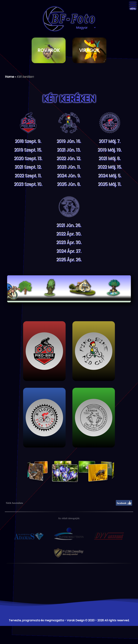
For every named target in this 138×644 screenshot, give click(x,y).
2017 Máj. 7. (110, 142)
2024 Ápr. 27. (69, 251)
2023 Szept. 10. (28, 184)
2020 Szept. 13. (28, 159)
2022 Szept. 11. (28, 176)
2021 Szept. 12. (28, 167)
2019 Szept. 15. (28, 150)
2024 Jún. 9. (69, 176)
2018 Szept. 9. (28, 142)
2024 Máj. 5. (110, 176)
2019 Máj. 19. (110, 150)
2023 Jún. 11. (69, 167)
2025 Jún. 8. (69, 184)
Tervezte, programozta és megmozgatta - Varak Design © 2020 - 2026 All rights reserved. (69, 620)
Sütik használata (14, 503)
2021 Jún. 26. (69, 226)
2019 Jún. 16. (69, 142)
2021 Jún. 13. (69, 150)
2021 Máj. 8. (110, 159)
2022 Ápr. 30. (69, 234)
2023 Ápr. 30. (69, 243)
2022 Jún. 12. (69, 159)
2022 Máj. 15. (110, 167)
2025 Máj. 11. (110, 184)
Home (10, 77)
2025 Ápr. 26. (69, 260)
